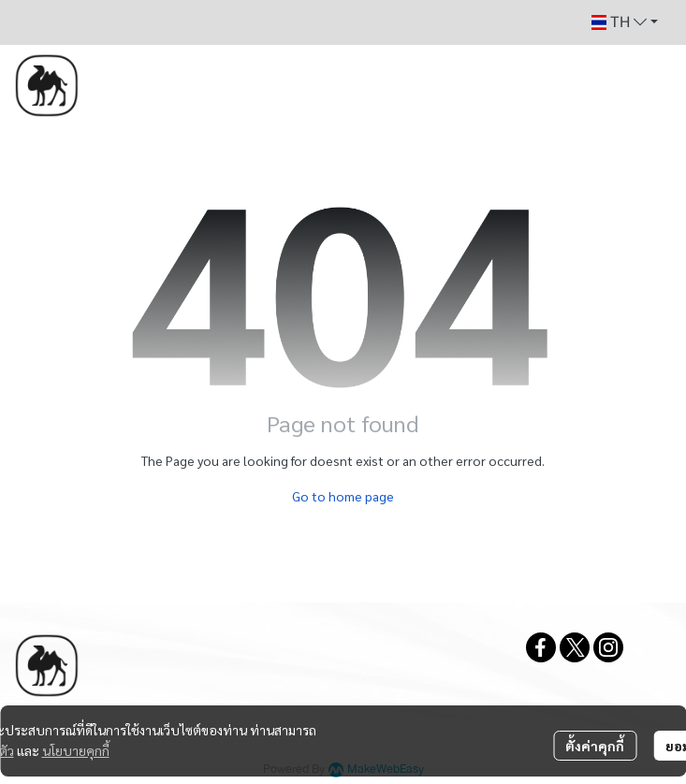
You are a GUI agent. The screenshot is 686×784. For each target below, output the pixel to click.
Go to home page (343, 496)
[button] (625, 22)
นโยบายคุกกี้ (76, 750)
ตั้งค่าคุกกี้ (595, 746)
